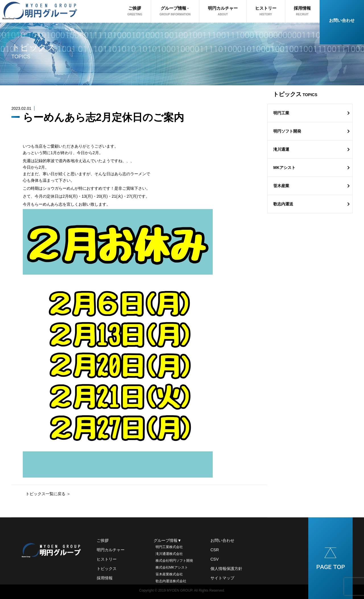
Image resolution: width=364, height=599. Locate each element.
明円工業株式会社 (168, 547)
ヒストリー (266, 11)
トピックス (107, 569)
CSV (215, 559)
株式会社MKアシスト (171, 567)
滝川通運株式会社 (168, 554)
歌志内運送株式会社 (170, 581)
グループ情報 (175, 11)
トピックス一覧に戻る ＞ (48, 494)
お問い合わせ (342, 20)
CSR (215, 550)
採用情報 (302, 11)
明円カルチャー (223, 11)
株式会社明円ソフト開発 (173, 561)
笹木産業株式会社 (168, 574)
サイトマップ (222, 578)
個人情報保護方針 (226, 569)
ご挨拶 (135, 11)
